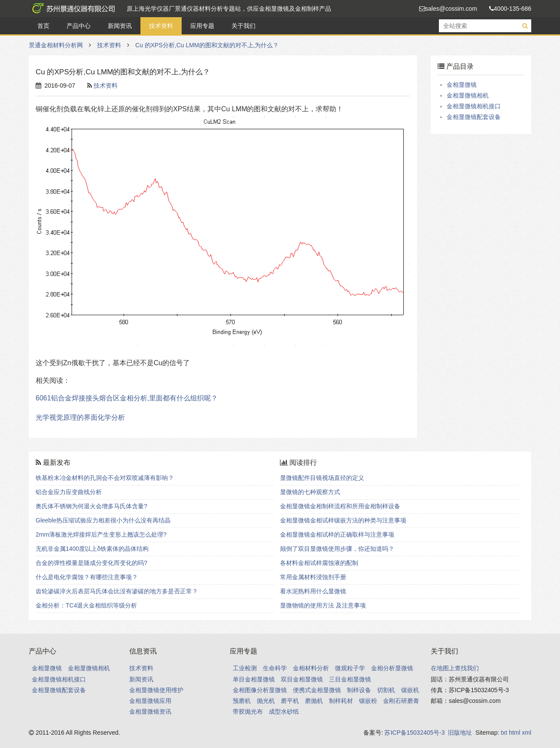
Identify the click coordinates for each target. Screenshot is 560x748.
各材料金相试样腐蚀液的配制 (319, 563)
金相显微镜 (462, 85)
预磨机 (242, 701)
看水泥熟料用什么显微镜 (313, 591)
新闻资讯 (120, 26)
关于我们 (243, 26)
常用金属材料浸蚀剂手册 (313, 577)
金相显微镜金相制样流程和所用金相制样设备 (340, 506)
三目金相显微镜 (350, 679)
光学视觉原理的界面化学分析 (80, 417)
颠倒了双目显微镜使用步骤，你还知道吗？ (337, 549)
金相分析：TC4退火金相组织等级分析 (86, 605)
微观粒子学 (350, 668)
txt (504, 733)
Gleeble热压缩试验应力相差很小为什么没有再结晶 (103, 520)
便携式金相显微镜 (317, 690)
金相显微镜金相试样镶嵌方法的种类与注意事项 (343, 520)
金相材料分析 (311, 668)
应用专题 (202, 26)
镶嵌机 (410, 690)
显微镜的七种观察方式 (310, 492)
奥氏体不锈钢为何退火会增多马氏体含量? (91, 506)
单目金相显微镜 (254, 679)
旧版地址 (460, 733)
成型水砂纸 (284, 711)
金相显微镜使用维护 (156, 690)
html (514, 733)
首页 (43, 26)
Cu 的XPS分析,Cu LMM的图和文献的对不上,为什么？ (207, 45)
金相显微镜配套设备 (474, 117)
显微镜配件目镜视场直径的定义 (322, 478)
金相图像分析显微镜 (260, 690)
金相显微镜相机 (468, 95)
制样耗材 (341, 701)
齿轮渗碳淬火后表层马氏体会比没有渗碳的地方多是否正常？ (117, 591)
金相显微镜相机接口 (474, 106)
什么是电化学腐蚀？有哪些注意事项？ (87, 577)
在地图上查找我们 (455, 668)
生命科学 (275, 668)
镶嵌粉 (368, 701)
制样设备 (359, 690)
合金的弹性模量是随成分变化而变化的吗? (91, 563)
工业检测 (245, 668)
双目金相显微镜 (302, 679)
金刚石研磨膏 (401, 701)
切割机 (386, 690)
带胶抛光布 (248, 711)
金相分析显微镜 (392, 668)
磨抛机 (314, 701)
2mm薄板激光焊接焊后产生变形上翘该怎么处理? (101, 534)
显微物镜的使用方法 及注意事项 (323, 605)
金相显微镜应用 (150, 701)
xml (527, 733)
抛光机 (266, 701)
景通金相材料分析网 (72, 9)
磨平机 (290, 701)
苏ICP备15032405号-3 (414, 733)
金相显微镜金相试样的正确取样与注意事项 (337, 534)
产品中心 (79, 26)
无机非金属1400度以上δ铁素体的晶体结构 (92, 549)
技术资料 (161, 26)
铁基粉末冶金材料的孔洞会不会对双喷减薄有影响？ (105, 478)
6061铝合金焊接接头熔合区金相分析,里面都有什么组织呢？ (127, 398)
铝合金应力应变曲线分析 (69, 492)
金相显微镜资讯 (150, 711)
